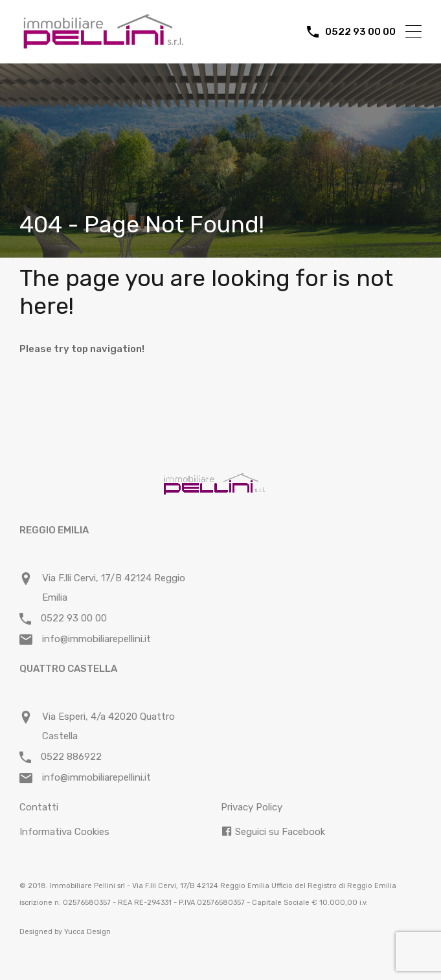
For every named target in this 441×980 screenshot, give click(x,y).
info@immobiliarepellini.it (96, 639)
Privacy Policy (252, 807)
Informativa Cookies (64, 832)
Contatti (39, 807)
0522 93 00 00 (360, 32)
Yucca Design (87, 932)
